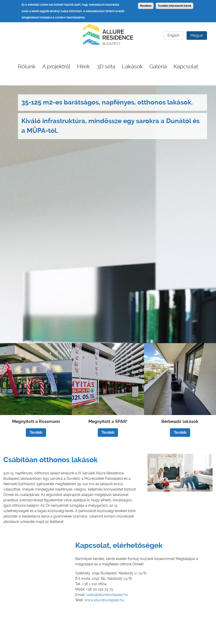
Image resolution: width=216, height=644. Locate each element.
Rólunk (27, 67)
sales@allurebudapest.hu (107, 595)
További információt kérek (174, 6)
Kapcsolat (186, 67)
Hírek (84, 67)
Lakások (132, 67)
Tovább (36, 432)
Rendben (146, 6)
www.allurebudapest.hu (105, 600)
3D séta (106, 67)
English (173, 35)
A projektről (56, 67)
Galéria (158, 67)
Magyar (197, 35)
